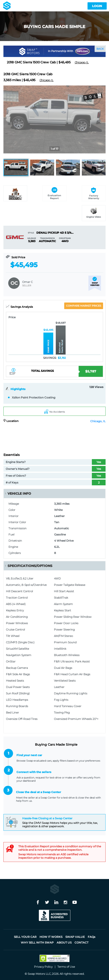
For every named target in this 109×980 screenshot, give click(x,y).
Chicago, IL (98, 421)
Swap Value (75, 937)
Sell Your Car (25, 937)
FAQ (92, 937)
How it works (51, 937)
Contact (81, 943)
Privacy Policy (43, 967)
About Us (64, 943)
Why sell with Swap (37, 943)
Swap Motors (36, 974)
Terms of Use (66, 967)
